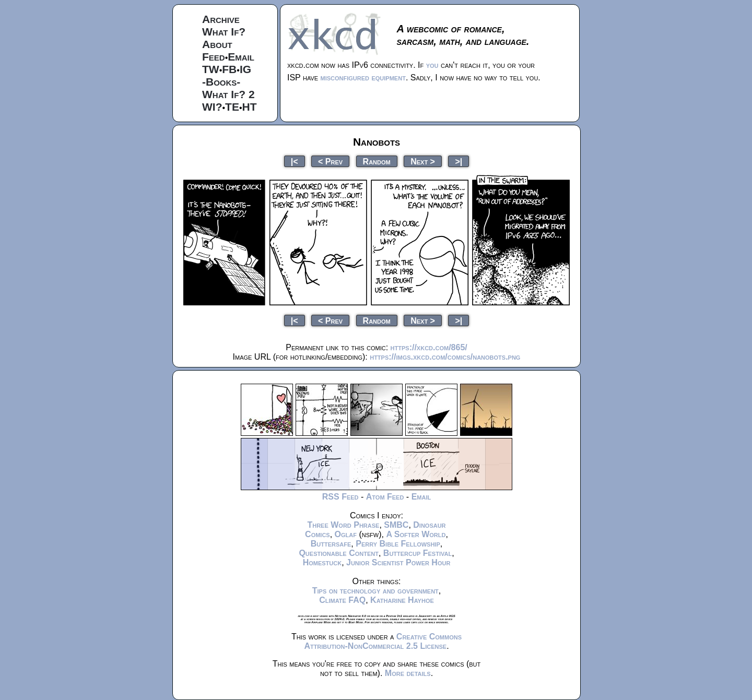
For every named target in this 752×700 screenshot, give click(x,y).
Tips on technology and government (375, 591)
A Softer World (416, 534)
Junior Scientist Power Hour (398, 562)
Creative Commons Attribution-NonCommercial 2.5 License (383, 641)
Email (241, 57)
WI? (212, 107)
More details (408, 673)
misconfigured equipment (363, 78)
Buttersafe (331, 544)
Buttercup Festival (418, 553)
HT (250, 107)
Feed (214, 57)
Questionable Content (339, 553)
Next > (423, 161)
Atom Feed (385, 497)
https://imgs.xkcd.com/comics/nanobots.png (445, 357)
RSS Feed (340, 497)
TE (232, 107)
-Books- (221, 82)
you (432, 65)
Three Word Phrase (343, 525)
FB (229, 69)
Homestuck (322, 562)
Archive (221, 19)
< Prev (330, 161)
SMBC (396, 525)
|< (295, 161)
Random (377, 161)
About (217, 44)
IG (245, 69)
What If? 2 (228, 94)
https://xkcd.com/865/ (429, 347)
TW (211, 69)
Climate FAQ (342, 600)
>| (459, 161)
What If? (224, 32)
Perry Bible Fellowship (398, 544)
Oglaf (346, 534)
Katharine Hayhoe (402, 600)
